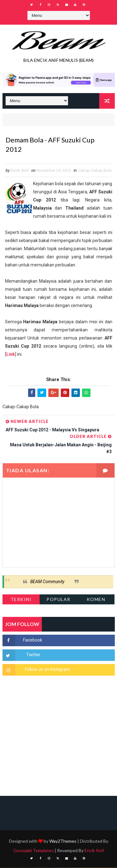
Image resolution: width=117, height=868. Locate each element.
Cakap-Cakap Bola (95, 170)
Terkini (21, 600)
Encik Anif (94, 851)
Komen (96, 600)
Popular (58, 600)
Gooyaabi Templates (34, 851)
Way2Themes (63, 841)
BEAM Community (47, 582)
